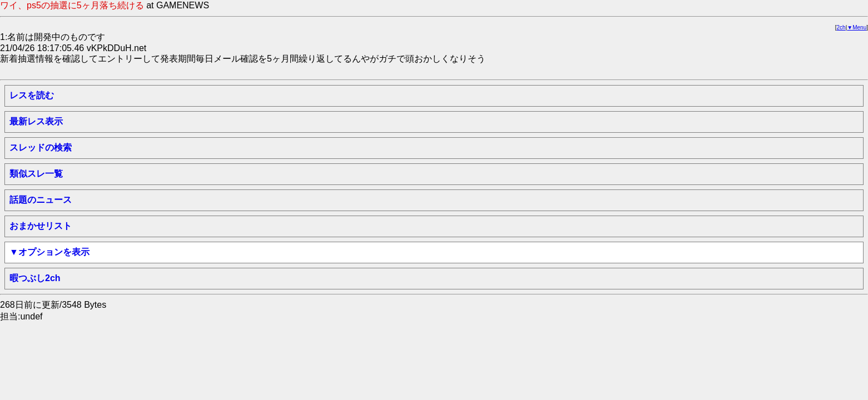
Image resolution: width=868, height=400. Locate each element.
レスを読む (32, 95)
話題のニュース (41, 200)
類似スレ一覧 (36, 174)
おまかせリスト (41, 226)
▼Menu (857, 27)
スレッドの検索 (41, 147)
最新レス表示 (36, 121)
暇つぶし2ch (35, 278)
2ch (841, 27)
